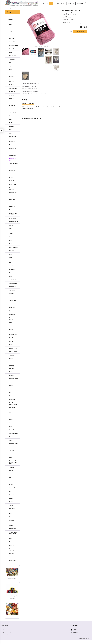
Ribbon (11, 225)
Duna (11, 481)
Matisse (11, 419)
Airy (10, 413)
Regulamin (3, 631)
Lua (10, 392)
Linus (11, 454)
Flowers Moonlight (12, 189)
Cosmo (11, 505)
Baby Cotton (12, 200)
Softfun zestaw (13, 193)
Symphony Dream (14, 379)
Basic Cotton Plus (14, 326)
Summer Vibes (13, 300)
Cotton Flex (12, 170)
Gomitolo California (12, 549)
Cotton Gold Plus (13, 88)
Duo (10, 478)
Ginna (11, 423)
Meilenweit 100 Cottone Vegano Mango (13, 462)
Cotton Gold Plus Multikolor (13, 137)
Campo (11, 557)
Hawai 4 (11, 130)
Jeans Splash (13, 280)
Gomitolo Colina (13, 283)
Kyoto (11, 514)
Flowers (11, 102)
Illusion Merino (13, 495)
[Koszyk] (71, 3)
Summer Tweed (13, 297)
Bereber (11, 244)
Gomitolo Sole (13, 287)
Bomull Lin (12, 126)
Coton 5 (11, 70)
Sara (10, 229)
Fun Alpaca (12, 399)
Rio (10, 63)
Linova (11, 109)
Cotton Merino (13, 73)
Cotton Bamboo (13, 49)
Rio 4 (11, 133)
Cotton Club (12, 290)
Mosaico (11, 359)
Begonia (11, 35)
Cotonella (12, 355)
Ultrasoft (11, 167)
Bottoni (11, 437)
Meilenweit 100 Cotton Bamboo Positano (13, 367)
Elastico (11, 382)
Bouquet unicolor (13, 348)
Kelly (10, 491)
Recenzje (25, 100)
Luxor (11, 254)
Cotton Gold (12, 42)
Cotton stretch (13, 56)
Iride (10, 311)
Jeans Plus (12, 95)
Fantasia (11, 330)
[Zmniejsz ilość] (69, 32)
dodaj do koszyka (80, 32)
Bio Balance (12, 105)
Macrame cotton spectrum (13, 214)
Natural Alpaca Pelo (13, 262)
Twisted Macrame (14, 164)
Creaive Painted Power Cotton (13, 533)
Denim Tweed (13, 307)
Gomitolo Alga (13, 561)
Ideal (10, 258)
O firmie (3, 629)
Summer (11, 440)
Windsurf (11, 181)
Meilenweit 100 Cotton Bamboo (13, 334)
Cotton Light (12, 141)
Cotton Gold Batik (14, 45)
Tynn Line (12, 467)
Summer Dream (13, 352)
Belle (10, 145)
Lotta (11, 457)
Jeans (11, 32)
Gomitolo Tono (13, 488)
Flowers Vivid (12, 184)
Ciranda (11, 341)
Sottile (11, 372)
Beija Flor (12, 375)
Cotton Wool (12, 430)
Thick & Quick (13, 59)
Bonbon (11, 273)
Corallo (11, 525)
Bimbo (11, 517)
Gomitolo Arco (13, 362)
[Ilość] (66, 32)
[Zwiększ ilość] (63, 32)
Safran (11, 116)
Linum (11, 240)
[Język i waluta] (81, 3)
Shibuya (11, 498)
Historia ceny (66, 22)
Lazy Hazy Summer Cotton (13, 404)
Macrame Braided (13, 222)
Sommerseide (13, 237)
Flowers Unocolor (14, 247)
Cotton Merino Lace (13, 408)
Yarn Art (69, 18)
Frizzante (12, 545)
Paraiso (11, 203)
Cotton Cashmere (14, 433)
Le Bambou (12, 396)
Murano (11, 484)
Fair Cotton (12, 92)
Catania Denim (13, 206)
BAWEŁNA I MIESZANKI (11, 20)
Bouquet (11, 345)
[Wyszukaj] (51, 3)
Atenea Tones (13, 416)
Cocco (11, 276)
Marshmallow (13, 148)
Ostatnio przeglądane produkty (31, 119)
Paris (11, 119)
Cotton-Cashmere (12, 81)
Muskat (11, 123)
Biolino (11, 177)
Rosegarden (12, 210)
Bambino (11, 471)
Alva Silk (11, 266)
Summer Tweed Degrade (13, 319)
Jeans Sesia (12, 174)
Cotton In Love (13, 251)
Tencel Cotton (13, 112)
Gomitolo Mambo (13, 444)
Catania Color (13, 155)
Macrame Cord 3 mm (13, 159)
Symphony (12, 294)
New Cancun (12, 38)
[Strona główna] (21, 3)
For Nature (12, 85)
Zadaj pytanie (26, 112)
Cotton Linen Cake (12, 538)
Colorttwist (12, 269)
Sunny (11, 323)
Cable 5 (11, 196)
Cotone (11, 304)
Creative (11, 564)
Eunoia (11, 389)
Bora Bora (12, 99)
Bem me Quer (13, 542)
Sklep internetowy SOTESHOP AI (85, 639)
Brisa (11, 25)
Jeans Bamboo (13, 218)
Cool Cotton (12, 314)
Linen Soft (12, 76)
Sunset (11, 338)
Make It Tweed (13, 529)
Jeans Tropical (13, 152)
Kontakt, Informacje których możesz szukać (7, 633)
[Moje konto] (61, 3)
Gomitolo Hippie (13, 447)
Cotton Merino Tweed (13, 233)
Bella (10, 52)
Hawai (11, 28)
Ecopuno (11, 502)
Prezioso (11, 554)
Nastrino (11, 386)
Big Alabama (12, 66)
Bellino (11, 474)
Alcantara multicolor (12, 521)
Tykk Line (12, 451)
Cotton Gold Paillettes (12, 509)
